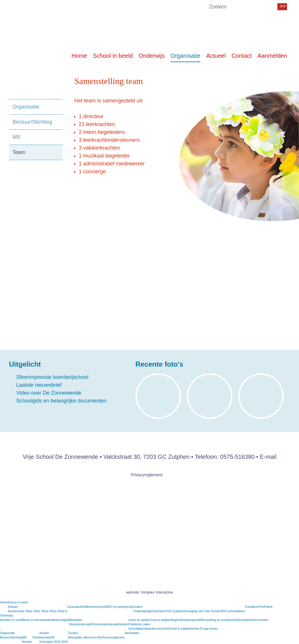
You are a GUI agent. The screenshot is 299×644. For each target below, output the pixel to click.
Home (79, 56)
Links (99, 637)
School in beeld (113, 56)
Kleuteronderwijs (80, 624)
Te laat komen (209, 629)
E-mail (268, 457)
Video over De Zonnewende (49, 393)
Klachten (194, 629)
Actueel (216, 56)
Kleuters (13, 611)
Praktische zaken (139, 624)
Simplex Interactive (157, 592)
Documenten (260, 620)
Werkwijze (75, 620)
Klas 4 (47, 611)
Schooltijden (136, 629)
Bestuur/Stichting (32, 122)
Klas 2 (31, 611)
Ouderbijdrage (142, 611)
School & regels (178, 629)
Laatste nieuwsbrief (39, 385)
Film (261, 607)
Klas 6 (63, 611)
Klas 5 (55, 611)
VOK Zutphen (174, 611)
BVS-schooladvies (233, 611)
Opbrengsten (243, 620)
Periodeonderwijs (102, 624)
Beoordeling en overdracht (218, 620)
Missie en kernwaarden (37, 620)
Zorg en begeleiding (163, 620)
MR (17, 137)
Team (19, 152)
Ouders (138, 607)
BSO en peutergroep (120, 607)
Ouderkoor (158, 611)
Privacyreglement (147, 475)
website (132, 592)
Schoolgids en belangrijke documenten (61, 401)
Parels (268, 607)
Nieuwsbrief (47, 637)
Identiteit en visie (11, 620)
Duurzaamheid (77, 607)
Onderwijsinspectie (188, 620)
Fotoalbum (252, 607)
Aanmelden (272, 56)
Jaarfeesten (121, 624)
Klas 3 (39, 611)
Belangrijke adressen (81, 637)
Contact (242, 56)
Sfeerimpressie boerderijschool (52, 377)
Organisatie (185, 56)
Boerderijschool (96, 607)
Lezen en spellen (139, 620)
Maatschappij (60, 620)
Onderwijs (152, 56)
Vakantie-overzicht (156, 629)
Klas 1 (22, 611)
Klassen (13, 607)
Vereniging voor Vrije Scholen (202, 611)
